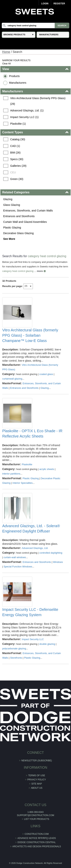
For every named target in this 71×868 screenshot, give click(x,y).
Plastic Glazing (12, 228)
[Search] (35, 25)
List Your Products (37, 819)
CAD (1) (15, 146)
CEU (13, 172)
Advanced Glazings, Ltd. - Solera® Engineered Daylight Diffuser (31, 529)
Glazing (8, 199)
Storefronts (16, 658)
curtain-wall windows (15, 557)
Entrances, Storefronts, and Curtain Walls (28, 211)
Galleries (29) (18, 166)
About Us (37, 788)
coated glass (46, 374)
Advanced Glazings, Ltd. (35, 548)
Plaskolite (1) (18, 124)
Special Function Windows (18, 567)
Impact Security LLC (33, 639)
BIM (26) (15, 153)
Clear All (6, 64)
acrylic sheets (47, 469)
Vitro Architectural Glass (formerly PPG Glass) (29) (38, 101)
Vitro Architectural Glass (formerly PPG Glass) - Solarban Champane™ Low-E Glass (30, 335)
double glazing (47, 644)
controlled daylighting (51, 553)
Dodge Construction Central (37, 842)
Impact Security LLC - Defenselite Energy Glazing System (30, 612)
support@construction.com (35, 815)
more (40, 271)
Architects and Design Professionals (37, 846)
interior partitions (11, 474)
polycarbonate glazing (14, 648)
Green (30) (17, 179)
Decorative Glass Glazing (18, 233)
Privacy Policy (37, 780)
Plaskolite (27, 464)
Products (14, 76)
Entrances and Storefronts (19, 216)
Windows (58, 562)
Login (45, 4)
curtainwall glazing (12, 379)
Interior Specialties (23, 483)
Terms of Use (37, 775)
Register (59, 4)
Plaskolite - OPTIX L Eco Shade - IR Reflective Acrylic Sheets (32, 434)
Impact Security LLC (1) (24, 117)
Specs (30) (17, 159)
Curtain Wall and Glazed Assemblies (25, 222)
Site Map (37, 784)
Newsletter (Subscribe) (37, 761)
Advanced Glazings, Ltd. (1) (27, 110)
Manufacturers (18, 83)
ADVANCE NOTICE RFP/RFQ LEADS (37, 838)
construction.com (37, 834)
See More (9, 239)
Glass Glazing (12, 205)
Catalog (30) (18, 139)
